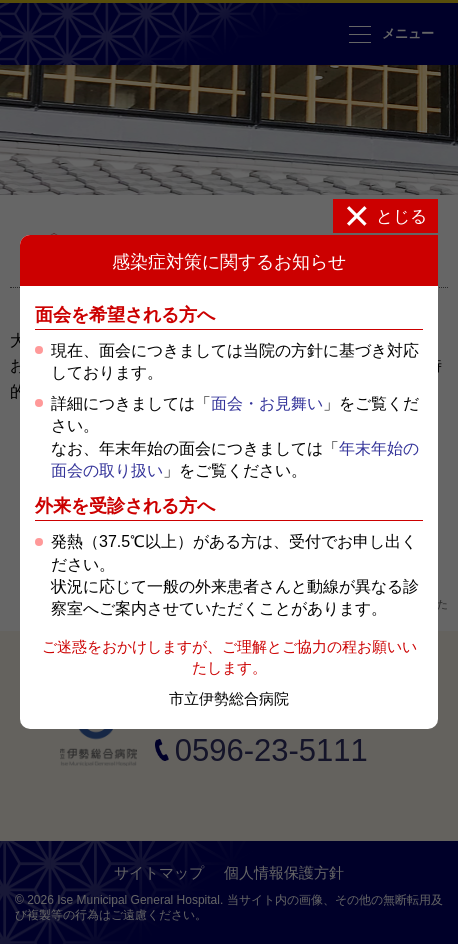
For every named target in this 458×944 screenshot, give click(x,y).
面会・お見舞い (267, 403)
